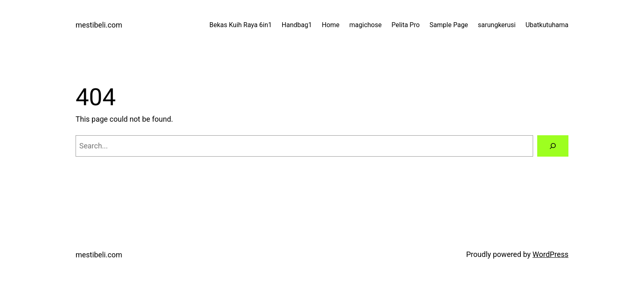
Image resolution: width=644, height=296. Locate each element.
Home (330, 25)
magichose (366, 25)
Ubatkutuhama (547, 25)
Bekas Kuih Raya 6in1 (241, 25)
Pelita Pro (406, 25)
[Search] (553, 146)
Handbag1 (297, 25)
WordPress (551, 254)
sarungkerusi (497, 25)
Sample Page (449, 25)
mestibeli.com (99, 25)
